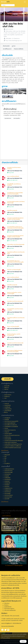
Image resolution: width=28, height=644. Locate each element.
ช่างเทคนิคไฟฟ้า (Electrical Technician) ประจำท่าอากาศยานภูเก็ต (15, 262)
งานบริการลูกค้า (8, 434)
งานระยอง (7, 486)
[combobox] (8, 5)
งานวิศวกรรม (8, 437)
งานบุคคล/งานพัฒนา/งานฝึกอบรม (13, 446)
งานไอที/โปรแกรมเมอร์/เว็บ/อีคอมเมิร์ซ (14, 441)
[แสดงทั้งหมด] (5, 451)
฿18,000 (11, 180)
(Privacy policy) (6, 638)
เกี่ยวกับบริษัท (6, 46)
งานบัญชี (6, 420)
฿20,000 (11, 330)
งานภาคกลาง (8, 492)
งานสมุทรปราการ (8, 488)
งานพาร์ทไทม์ (7, 405)
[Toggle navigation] (25, 2)
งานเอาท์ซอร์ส (8, 411)
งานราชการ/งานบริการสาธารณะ (12, 435)
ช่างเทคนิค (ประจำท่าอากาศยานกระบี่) (15, 301)
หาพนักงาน (7, 397)
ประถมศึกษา (7, 464)
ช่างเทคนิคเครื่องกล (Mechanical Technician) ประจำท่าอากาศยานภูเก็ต (15, 227)
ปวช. (5, 458)
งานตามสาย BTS (8, 471)
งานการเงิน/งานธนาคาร (10, 430)
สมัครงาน (7, 388)
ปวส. (5, 456)
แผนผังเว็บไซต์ (8, 607)
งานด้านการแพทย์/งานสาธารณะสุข (13, 448)
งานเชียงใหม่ (7, 478)
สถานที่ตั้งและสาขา (7, 49)
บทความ (6, 389)
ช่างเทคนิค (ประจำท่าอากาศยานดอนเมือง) (14, 168)
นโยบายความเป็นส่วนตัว (10, 610)
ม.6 (5, 460)
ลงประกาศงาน (8, 395)
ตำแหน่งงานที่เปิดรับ (19, 49)
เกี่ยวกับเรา (7, 603)
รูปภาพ (14, 46)
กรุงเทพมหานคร (8, 118)
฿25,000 (15, 180)
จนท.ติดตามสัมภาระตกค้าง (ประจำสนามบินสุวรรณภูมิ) (16, 202)
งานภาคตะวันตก (8, 497)
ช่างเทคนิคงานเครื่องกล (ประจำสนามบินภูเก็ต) (16, 253)
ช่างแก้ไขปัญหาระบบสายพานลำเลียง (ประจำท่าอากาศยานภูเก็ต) (15, 193)
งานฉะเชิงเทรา (8, 479)
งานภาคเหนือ (7, 493)
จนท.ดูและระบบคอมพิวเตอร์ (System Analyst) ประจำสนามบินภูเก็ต (15, 219)
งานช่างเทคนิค (8, 439)
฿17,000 (11, 223)
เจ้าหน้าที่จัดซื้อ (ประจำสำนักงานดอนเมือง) (14, 185)
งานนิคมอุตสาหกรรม (9, 469)
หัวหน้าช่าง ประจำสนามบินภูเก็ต (14, 270)
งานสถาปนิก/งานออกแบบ (11, 442)
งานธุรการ (7, 432)
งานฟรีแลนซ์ (7, 407)
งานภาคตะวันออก (8, 495)
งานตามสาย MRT (8, 472)
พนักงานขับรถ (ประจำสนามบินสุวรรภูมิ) (16, 244)
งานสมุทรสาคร (8, 490)
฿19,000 (15, 223)
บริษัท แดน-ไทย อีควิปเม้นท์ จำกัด (13, 25)
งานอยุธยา (7, 485)
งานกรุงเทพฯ (7, 474)
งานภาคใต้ (7, 499)
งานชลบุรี (7, 476)
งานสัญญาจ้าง (8, 409)
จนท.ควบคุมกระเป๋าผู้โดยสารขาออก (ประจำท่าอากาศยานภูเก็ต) (15, 351)
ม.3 (5, 462)
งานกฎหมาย (7, 418)
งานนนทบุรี (7, 481)
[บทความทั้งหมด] (7, 516)
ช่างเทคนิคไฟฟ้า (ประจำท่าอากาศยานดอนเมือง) (15, 309)
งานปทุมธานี (7, 483)
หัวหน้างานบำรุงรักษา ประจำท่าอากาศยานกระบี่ (14, 335)
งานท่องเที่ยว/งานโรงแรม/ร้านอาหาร (13, 444)
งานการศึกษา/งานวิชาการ (11, 425)
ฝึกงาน (6, 412)
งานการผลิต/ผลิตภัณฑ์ (10, 423)
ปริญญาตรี (7, 455)
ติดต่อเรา (6, 605)
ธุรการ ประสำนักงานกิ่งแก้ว (13, 176)
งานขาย (6, 428)
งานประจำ (7, 404)
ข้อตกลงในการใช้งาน (9, 609)
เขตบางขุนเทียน (17, 118)
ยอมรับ (23, 641)
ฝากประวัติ (7, 379)
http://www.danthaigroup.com (14, 41)
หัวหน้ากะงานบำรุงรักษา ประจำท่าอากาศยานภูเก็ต (14, 293)
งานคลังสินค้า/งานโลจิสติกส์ (11, 427)
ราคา (5, 398)
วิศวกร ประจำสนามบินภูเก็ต (13, 326)
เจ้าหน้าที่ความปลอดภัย (12, 210)
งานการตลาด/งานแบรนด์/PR (11, 421)
